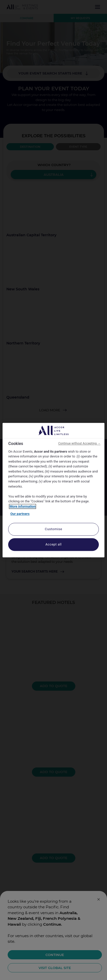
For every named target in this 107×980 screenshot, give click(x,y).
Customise (54, 529)
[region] (53, 490)
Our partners (20, 514)
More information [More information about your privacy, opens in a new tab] (22, 506)
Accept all (54, 544)
